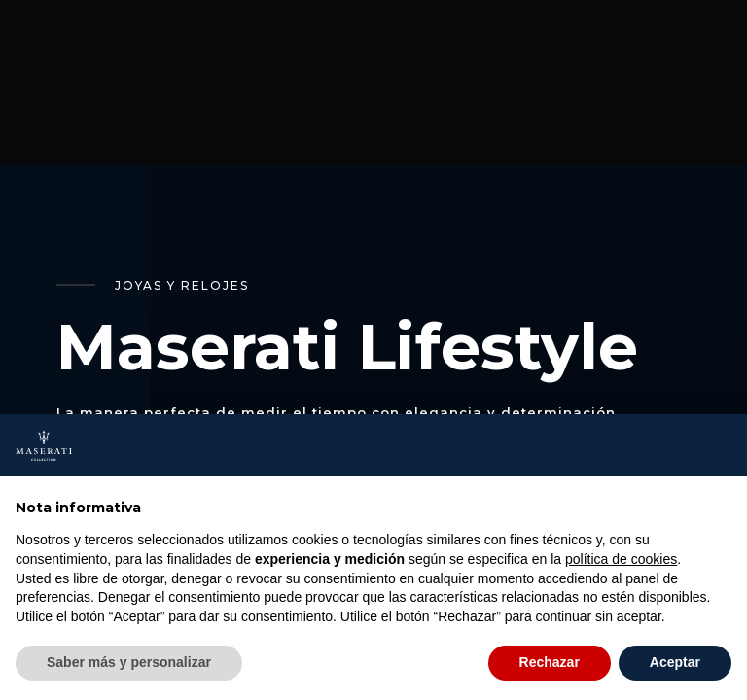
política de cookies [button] (621, 559)
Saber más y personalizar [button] (129, 662)
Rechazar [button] (550, 662)
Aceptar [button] (675, 662)
